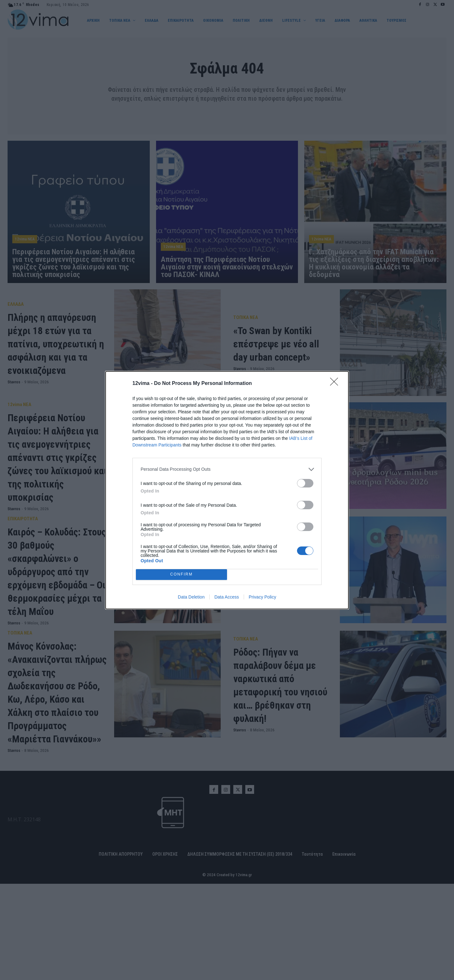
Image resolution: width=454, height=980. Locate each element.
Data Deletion (191, 597)
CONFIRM (181, 574)
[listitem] (227, 469)
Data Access (227, 597)
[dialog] (227, 490)
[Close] (336, 384)
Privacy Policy (262, 597)
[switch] (305, 483)
